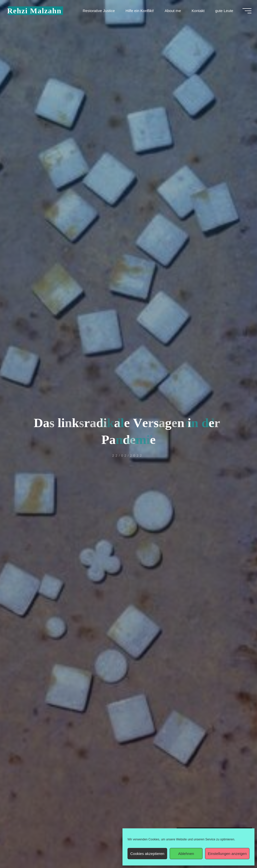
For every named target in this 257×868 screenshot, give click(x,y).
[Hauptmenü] (245, 12)
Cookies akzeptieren (147, 854)
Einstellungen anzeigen (227, 854)
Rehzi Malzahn (36, 12)
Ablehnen (186, 854)
